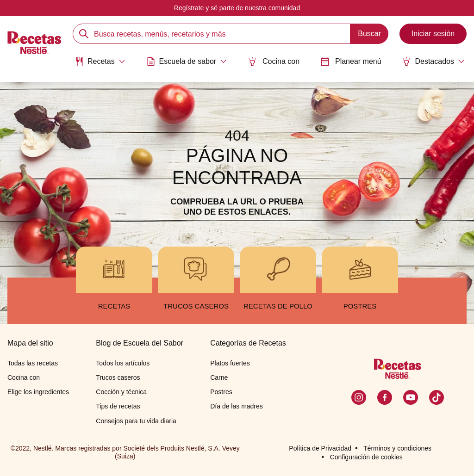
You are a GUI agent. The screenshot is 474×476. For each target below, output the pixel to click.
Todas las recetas (33, 363)
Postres (221, 392)
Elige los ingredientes (38, 392)
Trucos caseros (118, 377)
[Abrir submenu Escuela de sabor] (187, 62)
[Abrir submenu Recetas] (100, 62)
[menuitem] (100, 65)
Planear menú (351, 62)
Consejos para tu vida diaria (136, 421)
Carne (219, 377)
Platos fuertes (230, 363)
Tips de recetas (118, 406)
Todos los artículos (123, 363)
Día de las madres (237, 406)
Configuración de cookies (366, 457)
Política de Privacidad (320, 448)
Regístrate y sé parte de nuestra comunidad (237, 8)
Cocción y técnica (121, 392)
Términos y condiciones (397, 448)
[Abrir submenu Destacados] (433, 62)
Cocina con (274, 62)
